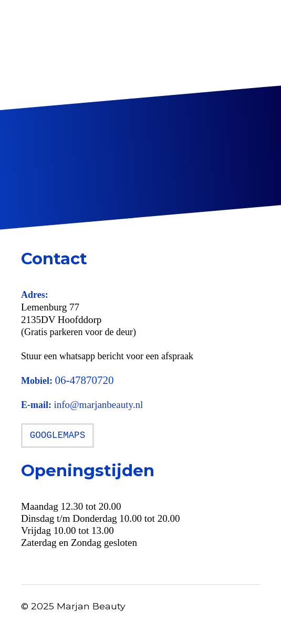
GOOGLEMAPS (58, 435)
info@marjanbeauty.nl (99, 405)
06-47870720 (85, 380)
